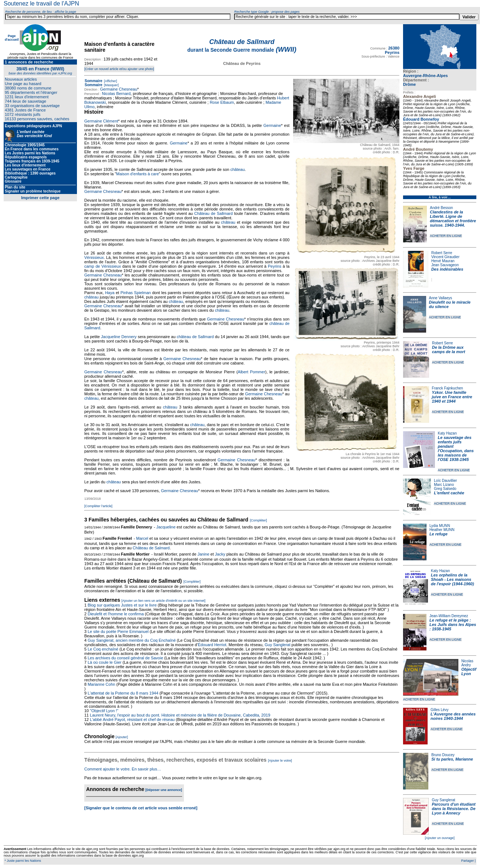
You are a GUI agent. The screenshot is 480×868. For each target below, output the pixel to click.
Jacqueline (166, 527)
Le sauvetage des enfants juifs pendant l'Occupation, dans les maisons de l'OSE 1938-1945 (456, 448)
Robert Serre (442, 253)
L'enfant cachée (449, 493)
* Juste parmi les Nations (22, 861)
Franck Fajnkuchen (448, 388)
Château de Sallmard (213, 213)
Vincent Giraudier (445, 257)
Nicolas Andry (467, 663)
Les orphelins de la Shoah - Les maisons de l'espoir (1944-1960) (453, 579)
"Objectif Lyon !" (104, 711)
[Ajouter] (122, 737)
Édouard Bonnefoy (421, 119)
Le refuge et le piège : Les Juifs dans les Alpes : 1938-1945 (453, 625)
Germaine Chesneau (119, 89)
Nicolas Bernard (116, 94)
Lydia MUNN (440, 526)
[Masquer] (111, 85)
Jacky (220, 554)
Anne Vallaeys (441, 298)
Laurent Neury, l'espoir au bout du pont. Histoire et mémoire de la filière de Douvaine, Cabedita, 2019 (180, 715)
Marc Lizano (444, 485)
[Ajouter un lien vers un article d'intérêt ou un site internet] (163, 601)
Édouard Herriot (212, 645)
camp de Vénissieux (103, 266)
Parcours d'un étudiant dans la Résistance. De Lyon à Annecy (453, 809)
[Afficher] (110, 81)
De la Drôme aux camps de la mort (448, 349)
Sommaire (93, 81)
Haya (110, 293)
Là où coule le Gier (104, 662)
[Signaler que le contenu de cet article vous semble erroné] (141, 808)
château (238, 169)
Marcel (142, 538)
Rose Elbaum (222, 102)
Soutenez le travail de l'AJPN (41, 3)
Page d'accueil (12, 38)
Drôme (409, 84)
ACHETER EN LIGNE (446, 236)
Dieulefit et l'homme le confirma (116, 614)
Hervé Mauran (443, 261)
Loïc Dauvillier (445, 481)
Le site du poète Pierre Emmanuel (118, 631)
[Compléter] (259, 520)
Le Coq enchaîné (103, 649)
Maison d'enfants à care (137, 174)
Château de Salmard (151, 548)
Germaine (272, 125)
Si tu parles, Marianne (452, 759)
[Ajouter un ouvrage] (440, 838)
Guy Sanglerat (443, 800)
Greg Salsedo (445, 489)
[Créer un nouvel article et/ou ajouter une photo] (119, 69)
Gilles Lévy (440, 710)
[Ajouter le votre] (280, 761)
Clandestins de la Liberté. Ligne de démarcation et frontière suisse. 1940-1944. (453, 219)
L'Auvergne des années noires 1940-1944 (453, 716)
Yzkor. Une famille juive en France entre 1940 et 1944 (452, 397)
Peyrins (275, 266)
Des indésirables (447, 269)
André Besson (441, 208)
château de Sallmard (195, 337)
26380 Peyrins (392, 50)
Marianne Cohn (101, 684)
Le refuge (439, 534)
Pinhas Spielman (136, 293)
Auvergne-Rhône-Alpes (425, 76)
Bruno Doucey (443, 755)
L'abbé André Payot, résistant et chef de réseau (132, 719)
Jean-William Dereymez (449, 616)
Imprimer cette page (40, 198)
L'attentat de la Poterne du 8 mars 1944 (123, 693)
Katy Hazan (447, 433)
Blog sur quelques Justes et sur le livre (123, 605)
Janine (203, 554)
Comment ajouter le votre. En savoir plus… (123, 769)
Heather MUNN (442, 530)
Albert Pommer (252, 372)
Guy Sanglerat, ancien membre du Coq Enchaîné (132, 640)
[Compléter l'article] (98, 506)
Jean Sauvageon (445, 265)
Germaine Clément (101, 121)
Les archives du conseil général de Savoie (125, 658)
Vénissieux (94, 257)
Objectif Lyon (469, 671)
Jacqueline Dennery (119, 337)
